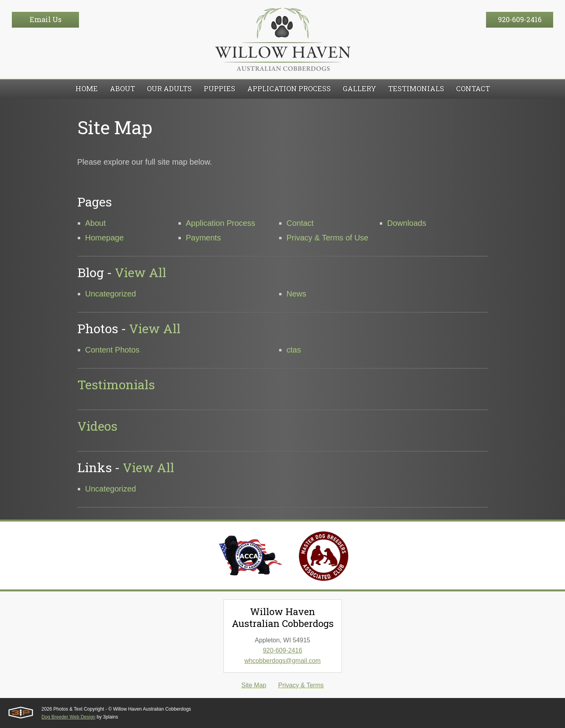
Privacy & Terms (301, 685)
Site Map (254, 685)
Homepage (105, 238)
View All (141, 272)
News (297, 294)
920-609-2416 (520, 19)
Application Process (221, 223)
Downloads (407, 223)
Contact (300, 223)
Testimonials (116, 384)
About (96, 223)
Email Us (46, 19)
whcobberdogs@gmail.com (282, 661)
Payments (204, 238)
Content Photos (113, 350)
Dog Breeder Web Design (69, 717)
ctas (294, 350)
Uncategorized (111, 294)
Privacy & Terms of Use (328, 238)
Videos (97, 426)
